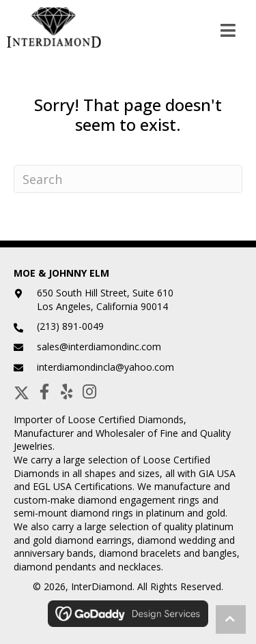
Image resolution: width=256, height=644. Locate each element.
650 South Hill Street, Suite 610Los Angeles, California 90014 (105, 300)
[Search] (128, 179)
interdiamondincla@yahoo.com (105, 367)
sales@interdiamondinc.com (99, 347)
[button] (22, 392)
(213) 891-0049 (70, 326)
